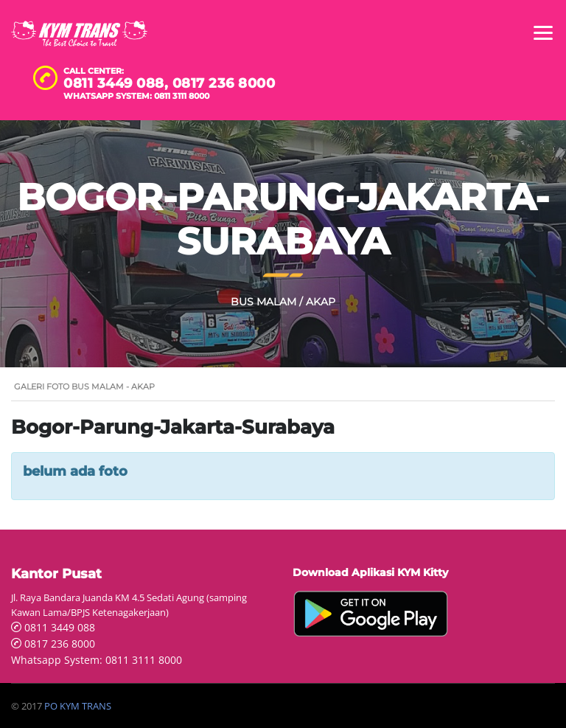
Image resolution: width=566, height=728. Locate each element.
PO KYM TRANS (78, 706)
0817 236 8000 (224, 83)
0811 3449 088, (118, 83)
